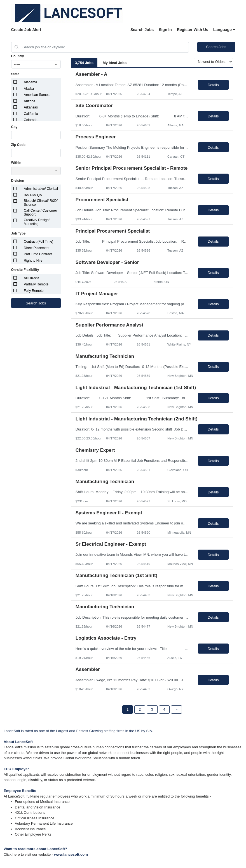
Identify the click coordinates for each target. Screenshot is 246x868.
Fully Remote (34, 291)
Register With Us (193, 30)
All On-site (31, 278)
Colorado (31, 120)
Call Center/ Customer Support (40, 212)
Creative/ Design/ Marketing (37, 222)
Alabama (30, 82)
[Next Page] (176, 709)
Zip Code (18, 145)
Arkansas (31, 107)
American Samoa (37, 95)
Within (16, 163)
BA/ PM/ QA (33, 195)
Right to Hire (33, 261)
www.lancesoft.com (71, 854)
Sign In (165, 30)
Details (213, 85)
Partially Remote (36, 284)
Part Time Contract (38, 254)
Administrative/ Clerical (41, 189)
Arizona (30, 101)
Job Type (18, 233)
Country (18, 56)
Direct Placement (37, 248)
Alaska (29, 89)
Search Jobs (142, 30)
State (15, 74)
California (31, 114)
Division (18, 181)
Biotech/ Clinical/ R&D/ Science (41, 203)
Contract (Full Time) (38, 242)
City (14, 127)
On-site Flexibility (25, 270)
